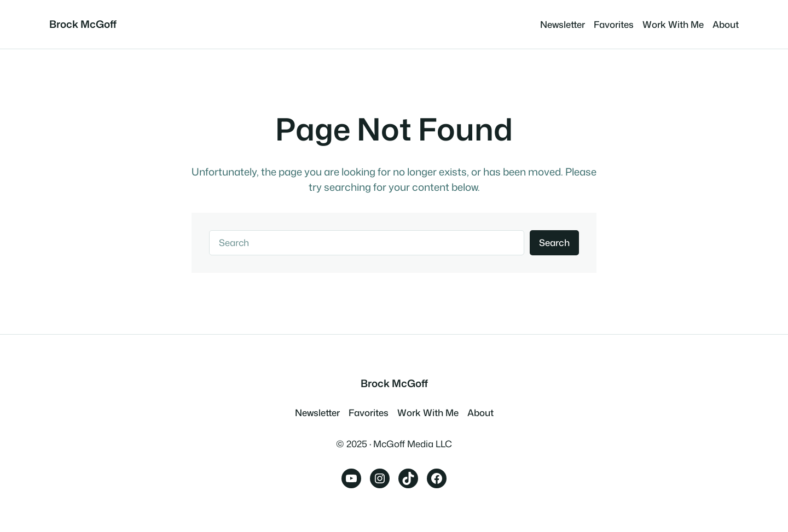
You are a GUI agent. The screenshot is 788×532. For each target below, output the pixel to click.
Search (554, 242)
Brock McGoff (83, 24)
